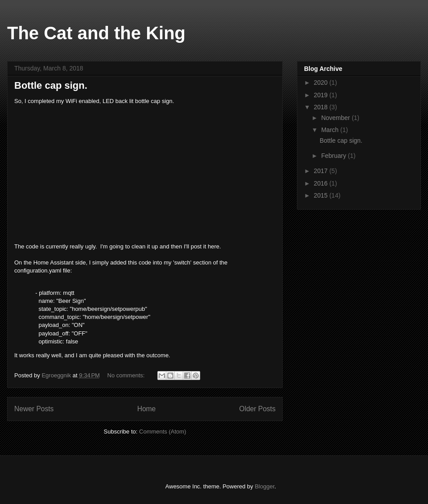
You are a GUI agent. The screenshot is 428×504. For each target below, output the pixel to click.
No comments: (127, 375)
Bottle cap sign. (51, 85)
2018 (322, 107)
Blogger (264, 486)
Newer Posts (34, 409)
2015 (322, 195)
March (331, 130)
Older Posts (257, 409)
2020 (322, 83)
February (334, 156)
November (336, 118)
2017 (322, 171)
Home (147, 409)
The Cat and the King (96, 33)
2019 (322, 95)
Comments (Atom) (163, 432)
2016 (322, 183)
